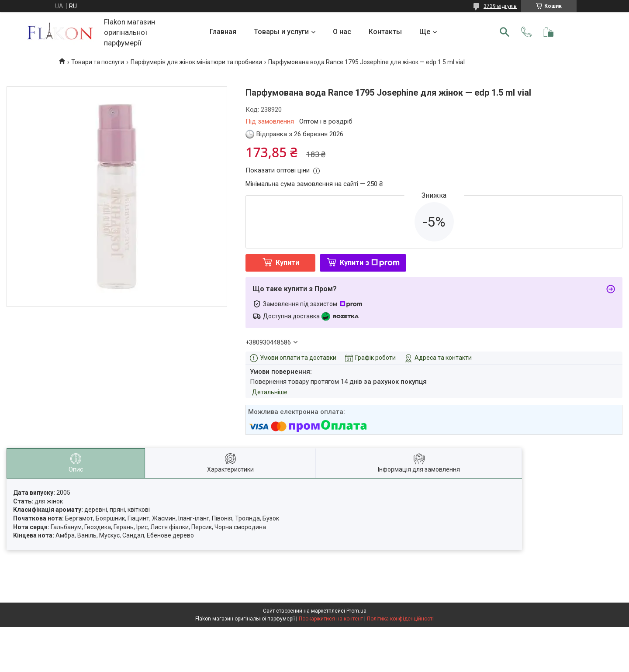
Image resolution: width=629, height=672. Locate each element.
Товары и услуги (281, 32)
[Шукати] (505, 32)
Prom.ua (356, 611)
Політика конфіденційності (400, 619)
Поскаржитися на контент (331, 619)
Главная (223, 32)
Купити (287, 263)
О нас (342, 32)
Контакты (385, 32)
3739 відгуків (500, 6)
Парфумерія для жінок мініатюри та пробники (196, 62)
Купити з (370, 263)
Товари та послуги (98, 62)
